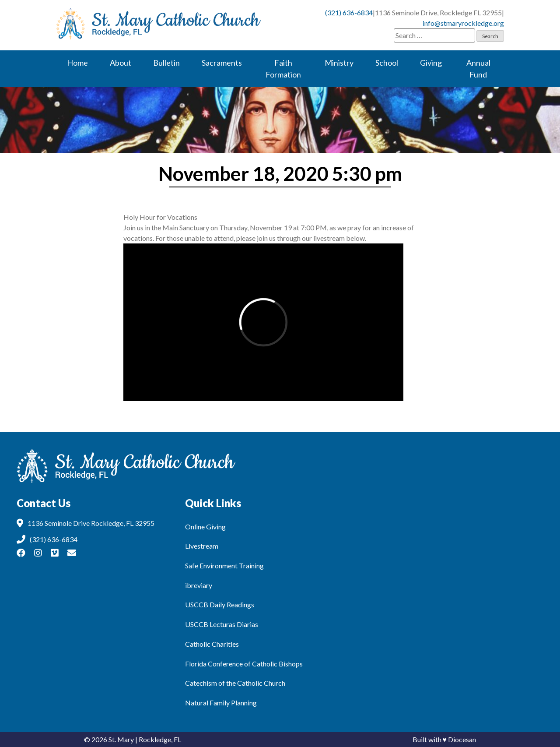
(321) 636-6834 (349, 12)
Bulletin (166, 63)
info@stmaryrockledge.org (463, 23)
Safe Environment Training (224, 566)
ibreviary (199, 585)
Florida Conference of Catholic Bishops (244, 664)
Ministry (339, 63)
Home (77, 63)
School (387, 63)
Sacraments (222, 63)
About (121, 63)
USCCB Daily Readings (220, 604)
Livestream (202, 546)
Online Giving (205, 527)
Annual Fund (478, 69)
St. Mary (121, 739)
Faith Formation (283, 69)
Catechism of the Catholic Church (235, 683)
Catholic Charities (212, 644)
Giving (431, 63)
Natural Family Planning (221, 703)
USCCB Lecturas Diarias (222, 624)
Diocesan (462, 739)
